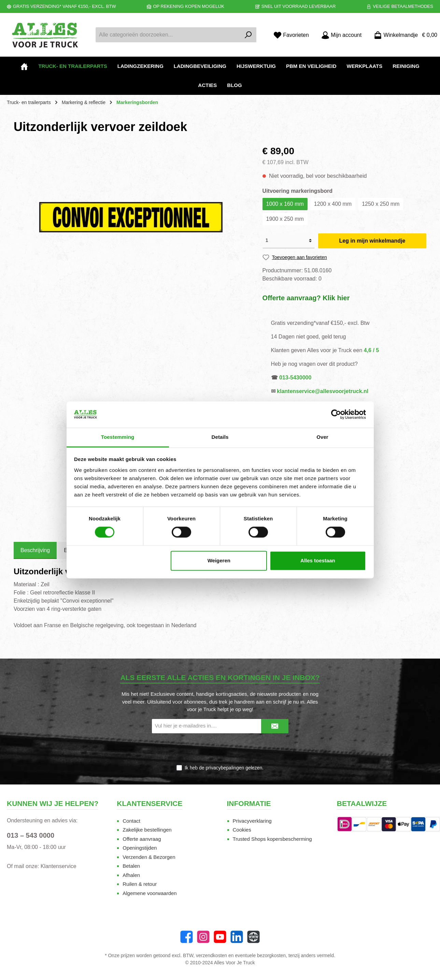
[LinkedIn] (237, 937)
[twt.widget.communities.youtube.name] (220, 937)
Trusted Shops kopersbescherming (272, 839)
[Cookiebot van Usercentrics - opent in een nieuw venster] (336, 415)
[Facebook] (187, 937)
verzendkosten (211, 955)
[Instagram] (203, 937)
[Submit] (275, 726)
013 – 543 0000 (31, 835)
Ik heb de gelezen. (224, 768)
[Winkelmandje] (403, 35)
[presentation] (220, 749)
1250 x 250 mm (381, 204)
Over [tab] (322, 437)
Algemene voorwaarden (150, 893)
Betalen (131, 866)
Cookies (242, 830)
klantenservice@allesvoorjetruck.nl (323, 391)
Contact (131, 821)
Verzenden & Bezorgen (149, 857)
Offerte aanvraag (142, 839)
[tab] (35, 550)
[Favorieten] (291, 35)
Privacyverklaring (252, 821)
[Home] (24, 66)
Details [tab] (220, 437)
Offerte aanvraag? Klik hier (306, 298)
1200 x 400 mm (333, 204)
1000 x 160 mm (285, 204)
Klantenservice (59, 866)
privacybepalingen (225, 768)
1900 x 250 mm (285, 219)
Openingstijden (140, 848)
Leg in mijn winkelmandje (372, 241)
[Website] (253, 937)
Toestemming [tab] (118, 437)
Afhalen (131, 875)
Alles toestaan (318, 560)
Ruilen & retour (140, 884)
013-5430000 (295, 378)
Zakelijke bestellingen (147, 830)
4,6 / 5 (371, 350)
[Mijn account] (341, 35)
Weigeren (219, 560)
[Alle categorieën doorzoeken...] (168, 35)
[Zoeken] (248, 35)
